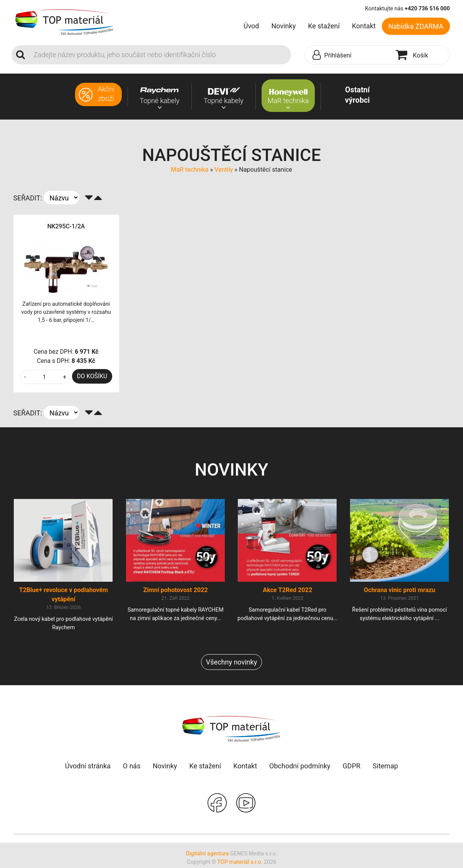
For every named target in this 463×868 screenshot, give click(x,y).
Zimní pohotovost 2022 (176, 592)
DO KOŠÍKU (92, 376)
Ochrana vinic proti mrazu (399, 592)
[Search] (160, 55)
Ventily (224, 170)
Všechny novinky (231, 664)
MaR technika (190, 170)
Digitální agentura (207, 855)
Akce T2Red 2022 (287, 592)
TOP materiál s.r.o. (240, 864)
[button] (348, 55)
